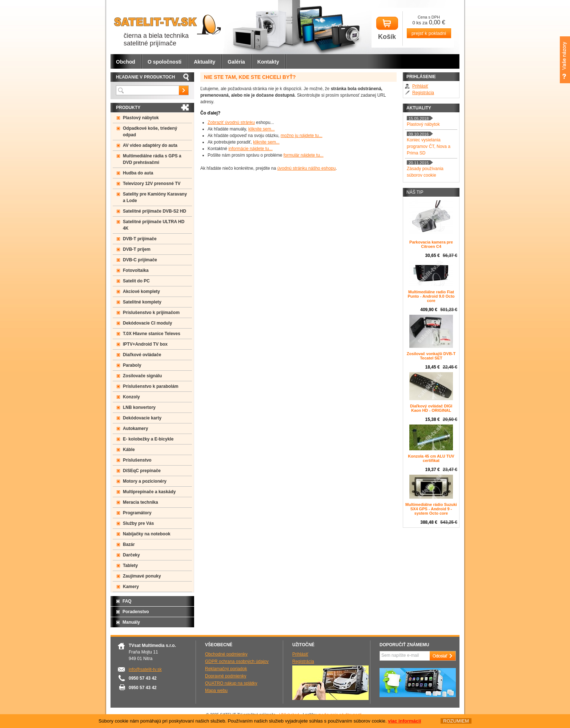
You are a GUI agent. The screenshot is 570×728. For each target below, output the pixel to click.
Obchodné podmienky (226, 654)
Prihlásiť (420, 86)
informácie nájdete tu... (250, 149)
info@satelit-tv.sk (145, 669)
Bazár (129, 544)
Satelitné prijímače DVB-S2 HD (154, 211)
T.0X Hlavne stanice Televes (152, 334)
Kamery (131, 587)
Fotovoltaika (136, 270)
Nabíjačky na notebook (147, 534)
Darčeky (131, 555)
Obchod (126, 62)
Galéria (236, 62)
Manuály (131, 622)
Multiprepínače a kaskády (149, 492)
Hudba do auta (138, 173)
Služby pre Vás (138, 523)
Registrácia (423, 93)
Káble (129, 450)
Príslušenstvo (137, 460)
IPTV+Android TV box (145, 344)
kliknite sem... (262, 129)
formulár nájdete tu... (304, 155)
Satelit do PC (136, 281)
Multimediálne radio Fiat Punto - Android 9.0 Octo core (431, 296)
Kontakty (268, 62)
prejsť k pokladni (429, 33)
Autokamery (135, 429)
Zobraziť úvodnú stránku (231, 122)
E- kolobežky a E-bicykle (148, 439)
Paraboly (132, 365)
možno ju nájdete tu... (302, 136)
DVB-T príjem (137, 249)
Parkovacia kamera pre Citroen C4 (431, 244)
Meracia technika (141, 502)
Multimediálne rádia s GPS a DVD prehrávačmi (152, 159)
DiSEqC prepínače (142, 471)
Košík (387, 29)
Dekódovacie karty (142, 418)
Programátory (137, 513)
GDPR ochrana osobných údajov (237, 661)
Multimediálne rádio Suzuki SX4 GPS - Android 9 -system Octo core (431, 509)
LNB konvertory (139, 407)
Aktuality (204, 62)
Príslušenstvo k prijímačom (151, 313)
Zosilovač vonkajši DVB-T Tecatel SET (431, 356)
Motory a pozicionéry (145, 481)
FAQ (127, 601)
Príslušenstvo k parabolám (151, 386)
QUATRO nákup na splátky (231, 683)
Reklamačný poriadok (226, 669)
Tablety (130, 566)
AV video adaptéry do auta (150, 145)
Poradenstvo (136, 612)
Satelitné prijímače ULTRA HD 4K (154, 225)
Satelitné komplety (142, 302)
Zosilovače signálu (142, 376)
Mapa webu (216, 691)
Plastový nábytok (141, 118)
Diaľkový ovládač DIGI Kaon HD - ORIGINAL (431, 408)
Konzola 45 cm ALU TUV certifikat (431, 458)
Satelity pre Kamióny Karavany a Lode (155, 197)
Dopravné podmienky (226, 676)
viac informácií (404, 721)
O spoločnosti (164, 62)
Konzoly (131, 397)
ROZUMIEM (456, 721)
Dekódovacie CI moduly (147, 323)
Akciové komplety (141, 291)
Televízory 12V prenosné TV (152, 184)
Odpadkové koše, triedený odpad (150, 132)
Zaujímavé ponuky (142, 576)
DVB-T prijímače (140, 239)
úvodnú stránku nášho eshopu (307, 168)
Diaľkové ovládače (142, 355)
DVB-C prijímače (140, 260)
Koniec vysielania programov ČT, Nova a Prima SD (429, 146)
